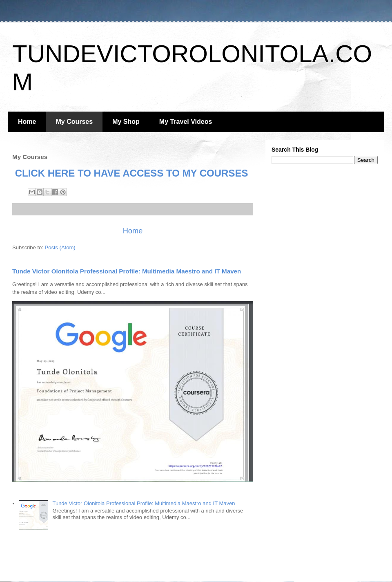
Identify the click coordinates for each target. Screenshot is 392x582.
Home (27, 122)
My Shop (126, 122)
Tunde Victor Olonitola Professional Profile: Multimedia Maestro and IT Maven (127, 271)
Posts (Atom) (60, 247)
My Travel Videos (186, 122)
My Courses (74, 122)
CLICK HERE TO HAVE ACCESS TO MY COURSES (130, 173)
